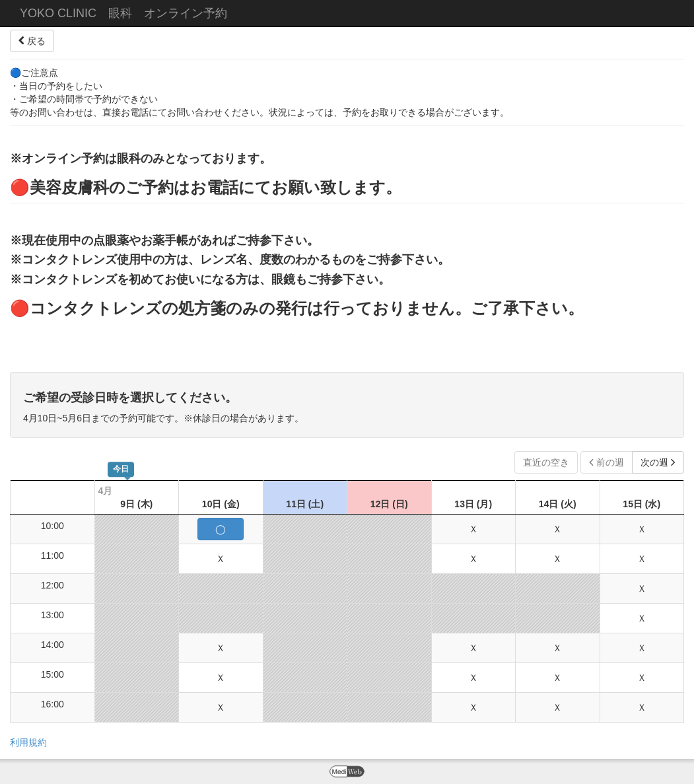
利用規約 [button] (28, 742)
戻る (32, 41)
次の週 (658, 462)
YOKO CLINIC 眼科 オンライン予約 (123, 13)
